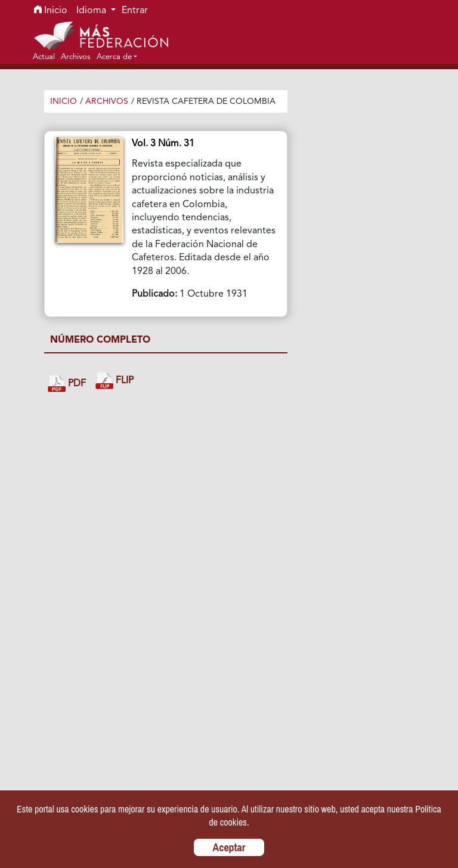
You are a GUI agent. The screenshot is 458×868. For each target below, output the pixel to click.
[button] (117, 57)
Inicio (51, 11)
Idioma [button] (92, 11)
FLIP (114, 381)
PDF (67, 384)
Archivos (107, 101)
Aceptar (229, 847)
